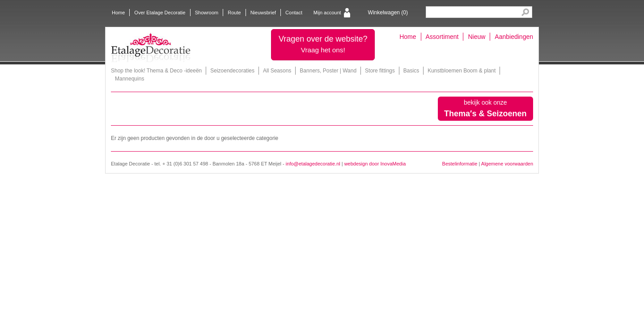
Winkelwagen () (388, 13)
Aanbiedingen (514, 37)
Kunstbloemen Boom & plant (462, 71)
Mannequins (129, 79)
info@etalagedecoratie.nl (313, 164)
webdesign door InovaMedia (375, 164)
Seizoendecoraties (232, 71)
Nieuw (477, 37)
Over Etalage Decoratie (160, 13)
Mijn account (327, 13)
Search (525, 12)
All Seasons (277, 71)
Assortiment (442, 37)
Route (234, 13)
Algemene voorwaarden (507, 164)
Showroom (207, 13)
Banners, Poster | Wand (328, 71)
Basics (411, 71)
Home (118, 13)
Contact (294, 13)
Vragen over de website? (323, 44)
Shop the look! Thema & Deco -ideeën (156, 71)
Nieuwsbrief (263, 13)
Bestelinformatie (460, 164)
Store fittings (380, 71)
